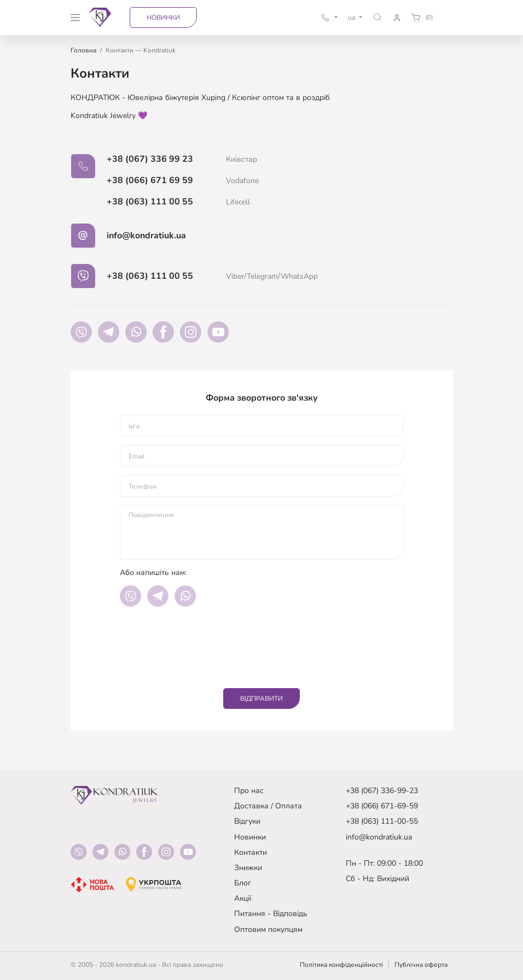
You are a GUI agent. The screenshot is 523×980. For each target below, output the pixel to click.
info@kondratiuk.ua (146, 236)
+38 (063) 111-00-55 (382, 821)
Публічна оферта (421, 965)
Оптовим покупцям (268, 929)
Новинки (163, 17)
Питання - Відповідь (271, 914)
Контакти (251, 852)
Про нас (249, 791)
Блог (243, 883)
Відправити (261, 699)
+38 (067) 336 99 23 (150, 159)
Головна (83, 50)
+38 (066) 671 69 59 (150, 180)
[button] (378, 17)
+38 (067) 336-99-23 (382, 791)
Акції (243, 898)
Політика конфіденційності (341, 965)
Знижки (248, 868)
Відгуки (247, 821)
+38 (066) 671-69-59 (382, 806)
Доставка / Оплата (268, 806)
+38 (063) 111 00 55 (150, 202)
